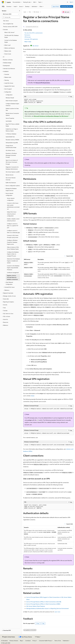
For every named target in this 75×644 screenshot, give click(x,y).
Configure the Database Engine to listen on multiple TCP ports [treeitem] (13, 254)
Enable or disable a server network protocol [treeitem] (13, 220)
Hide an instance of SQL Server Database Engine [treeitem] (13, 248)
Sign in (71, 2)
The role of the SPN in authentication (34, 33)
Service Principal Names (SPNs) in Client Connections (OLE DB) (44, 602)
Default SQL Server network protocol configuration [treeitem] (12, 214)
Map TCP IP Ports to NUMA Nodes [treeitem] (12, 125)
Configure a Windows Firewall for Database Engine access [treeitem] (12, 242)
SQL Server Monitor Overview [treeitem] (11, 179)
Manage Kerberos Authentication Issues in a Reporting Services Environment (47, 608)
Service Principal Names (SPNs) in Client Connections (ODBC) (43, 604)
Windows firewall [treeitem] (10, 98)
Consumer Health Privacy (45, 641)
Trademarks (66, 641)
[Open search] (67, 2)
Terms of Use (58, 641)
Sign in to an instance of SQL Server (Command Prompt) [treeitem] (12, 162)
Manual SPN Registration (43, 83)
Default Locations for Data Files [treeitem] (12, 109)
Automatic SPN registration (31, 39)
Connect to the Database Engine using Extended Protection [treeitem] (13, 268)
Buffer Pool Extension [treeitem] (11, 183)
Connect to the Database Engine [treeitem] (11, 41)
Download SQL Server (67, 6)
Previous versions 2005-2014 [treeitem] (10, 27)
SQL (30, 12)
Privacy (34, 641)
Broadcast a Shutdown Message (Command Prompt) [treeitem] (11, 155)
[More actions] (72, 12)
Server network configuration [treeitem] (11, 199)
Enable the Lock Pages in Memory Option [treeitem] (12, 130)
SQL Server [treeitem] (6, 21)
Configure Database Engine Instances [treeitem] (12, 105)
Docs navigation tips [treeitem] (8, 24)
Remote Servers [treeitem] (10, 175)
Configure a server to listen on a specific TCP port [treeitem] (13, 226)
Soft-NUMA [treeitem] (9, 121)
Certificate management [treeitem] (13, 273)
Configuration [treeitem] (9, 95)
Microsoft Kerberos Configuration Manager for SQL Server (51, 116)
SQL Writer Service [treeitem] (10, 150)
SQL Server (36, 12)
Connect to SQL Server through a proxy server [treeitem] (13, 236)
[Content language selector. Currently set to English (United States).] (9, 637)
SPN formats (28, 37)
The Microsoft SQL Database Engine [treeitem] (11, 36)
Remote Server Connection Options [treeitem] (12, 114)
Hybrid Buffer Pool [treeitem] (10, 137)
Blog (21, 641)
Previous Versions (14, 641)
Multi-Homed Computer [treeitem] (12, 101)
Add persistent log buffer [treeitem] (12, 143)
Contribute (28, 641)
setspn (33, 396)
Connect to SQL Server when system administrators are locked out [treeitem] (13, 206)
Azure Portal (56, 6)
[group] (48, 445)
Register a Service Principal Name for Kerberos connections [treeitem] (12, 277)
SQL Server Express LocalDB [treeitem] (13, 172)
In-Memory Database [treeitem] (11, 134)
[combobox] (11, 14)
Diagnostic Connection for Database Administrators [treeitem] (12, 168)
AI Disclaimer (4, 641)
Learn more (57, 612)
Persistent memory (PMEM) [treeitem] (12, 140)
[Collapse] (20, 11)
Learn (25, 12)
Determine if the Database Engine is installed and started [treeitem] (13, 261)
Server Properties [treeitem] (10, 118)
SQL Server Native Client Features (36, 606)
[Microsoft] (3, 2)
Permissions (27, 35)
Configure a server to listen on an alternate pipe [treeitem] (13, 231)
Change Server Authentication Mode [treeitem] (11, 147)
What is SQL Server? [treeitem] (9, 32)
